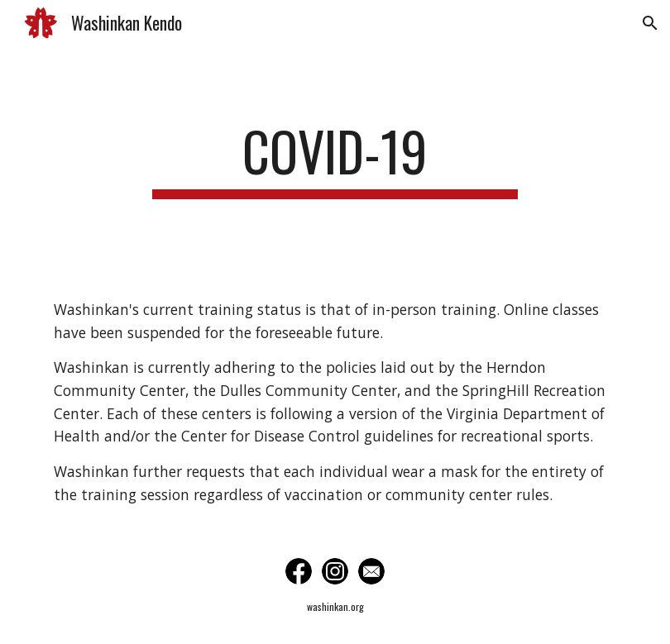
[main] (335, 159)
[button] (650, 23)
